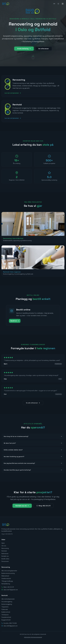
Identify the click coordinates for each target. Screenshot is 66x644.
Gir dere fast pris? (33, 443)
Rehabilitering (6, 584)
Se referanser (44, 49)
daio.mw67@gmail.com (11, 590)
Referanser (5, 554)
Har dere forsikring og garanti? (33, 457)
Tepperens (5, 607)
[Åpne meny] (63, 4)
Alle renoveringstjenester (9, 571)
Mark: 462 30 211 (9, 587)
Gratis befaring (24, 49)
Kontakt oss (5, 556)
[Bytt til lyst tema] (58, 4)
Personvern (5, 561)
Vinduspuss (5, 615)
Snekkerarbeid (6, 578)
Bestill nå (15, 321)
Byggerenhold (6, 620)
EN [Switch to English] (54, 4)
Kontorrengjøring (7, 604)
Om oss (4, 546)
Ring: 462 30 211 (43, 506)
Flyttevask (5, 609)
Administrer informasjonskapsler (33, 637)
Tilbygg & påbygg (7, 581)
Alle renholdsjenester (8, 599)
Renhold (4, 551)
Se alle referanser (33, 403)
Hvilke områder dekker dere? (33, 450)
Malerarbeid (5, 576)
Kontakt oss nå (22, 506)
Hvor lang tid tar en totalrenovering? (33, 436)
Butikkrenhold (6, 612)
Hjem (3, 543)
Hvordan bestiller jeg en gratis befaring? (33, 470)
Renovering (5, 548)
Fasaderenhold (6, 617)
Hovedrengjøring (7, 602)
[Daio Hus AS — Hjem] (6, 4)
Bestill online (5, 559)
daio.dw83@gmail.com (11, 626)
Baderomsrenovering (8, 573)
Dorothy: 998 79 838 (10, 623)
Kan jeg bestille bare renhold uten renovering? (33, 463)
